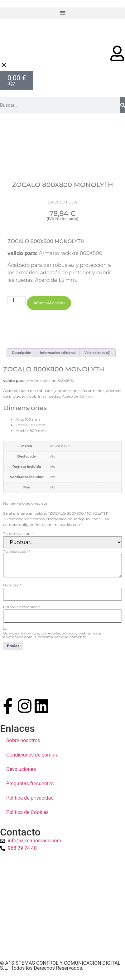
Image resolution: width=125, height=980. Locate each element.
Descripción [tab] (22, 355)
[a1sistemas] (62, 908)
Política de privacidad (30, 800)
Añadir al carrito (49, 324)
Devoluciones (21, 771)
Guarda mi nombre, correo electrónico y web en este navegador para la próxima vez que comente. (52, 637)
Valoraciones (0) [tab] (98, 355)
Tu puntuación (18, 536)
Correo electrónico (22, 609)
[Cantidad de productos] (17, 321)
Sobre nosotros (23, 742)
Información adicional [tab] (58, 355)
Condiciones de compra (32, 757)
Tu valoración (17, 554)
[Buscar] (123, 105)
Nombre (12, 587)
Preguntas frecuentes (30, 785)
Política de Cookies (27, 814)
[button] (62, 13)
